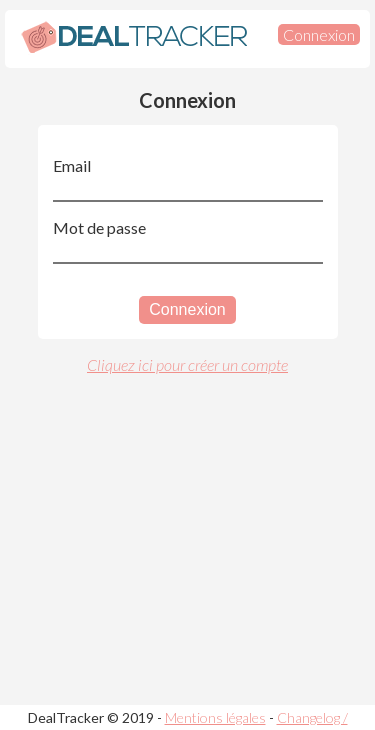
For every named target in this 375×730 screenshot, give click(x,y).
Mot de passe (99, 227)
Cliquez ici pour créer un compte (187, 364)
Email (72, 165)
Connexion (319, 34)
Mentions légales (215, 717)
